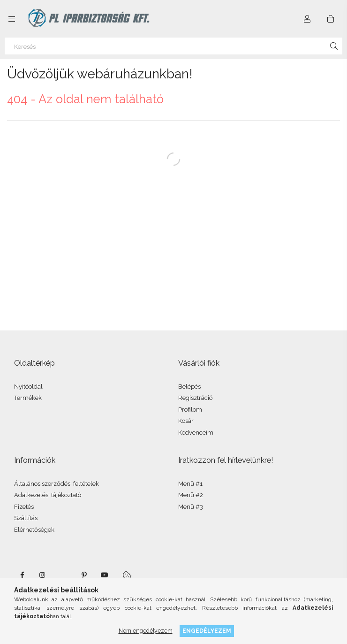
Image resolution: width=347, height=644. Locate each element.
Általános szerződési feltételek (57, 484)
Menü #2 (191, 495)
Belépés (189, 387)
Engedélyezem (207, 631)
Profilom (190, 410)
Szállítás (26, 518)
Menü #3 (191, 507)
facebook (22, 575)
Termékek (28, 398)
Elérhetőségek (34, 530)
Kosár (186, 421)
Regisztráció (195, 398)
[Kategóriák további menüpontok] (12, 19)
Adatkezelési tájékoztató (48, 495)
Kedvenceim (196, 433)
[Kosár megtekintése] (331, 19)
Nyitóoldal (28, 387)
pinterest (84, 575)
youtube (105, 575)
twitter (63, 575)
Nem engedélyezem (146, 631)
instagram (43, 575)
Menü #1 (190, 484)
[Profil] (307, 19)
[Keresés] (173, 46)
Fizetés (24, 507)
